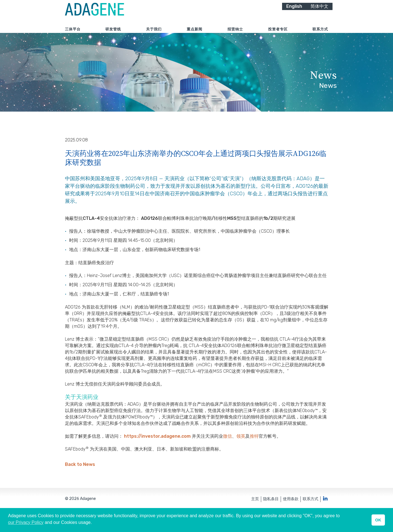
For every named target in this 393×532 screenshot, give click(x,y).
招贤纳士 (235, 36)
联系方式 (320, 36)
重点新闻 (195, 36)
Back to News (80, 481)
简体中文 (319, 13)
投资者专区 (278, 36)
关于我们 (154, 36)
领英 (241, 452)
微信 (227, 452)
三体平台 (73, 36)
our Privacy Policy (26, 522)
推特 (254, 452)
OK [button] (378, 520)
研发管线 (113, 36)
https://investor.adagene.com (158, 452)
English (294, 13)
